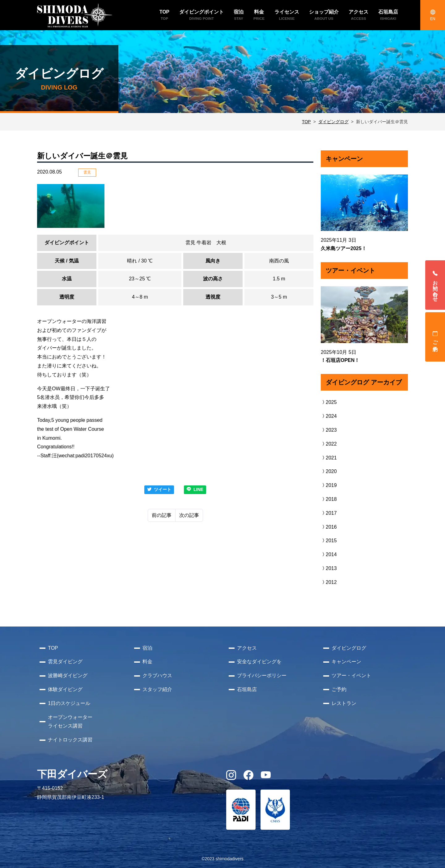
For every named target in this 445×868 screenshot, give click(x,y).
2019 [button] (329, 485)
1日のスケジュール (69, 703)
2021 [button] (329, 458)
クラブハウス (157, 675)
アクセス (247, 648)
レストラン (344, 703)
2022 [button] (329, 444)
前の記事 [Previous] (162, 515)
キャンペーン (346, 662)
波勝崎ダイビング (68, 675)
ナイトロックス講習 (70, 740)
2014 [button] (329, 554)
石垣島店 (247, 689)
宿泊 (147, 648)
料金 (147, 662)
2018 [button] (329, 499)
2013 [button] (329, 568)
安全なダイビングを (259, 662)
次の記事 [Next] (189, 515)
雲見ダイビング (65, 662)
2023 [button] (329, 430)
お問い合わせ (435, 285)
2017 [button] (329, 513)
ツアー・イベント (351, 675)
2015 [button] (329, 541)
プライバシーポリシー (262, 675)
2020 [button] (329, 471)
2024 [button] (329, 416)
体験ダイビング (65, 689)
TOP (306, 122)
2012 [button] (329, 582)
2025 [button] (329, 402)
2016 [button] (329, 527)
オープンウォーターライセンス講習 (70, 722)
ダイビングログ (333, 122)
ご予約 (435, 337)
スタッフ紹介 (157, 689)
